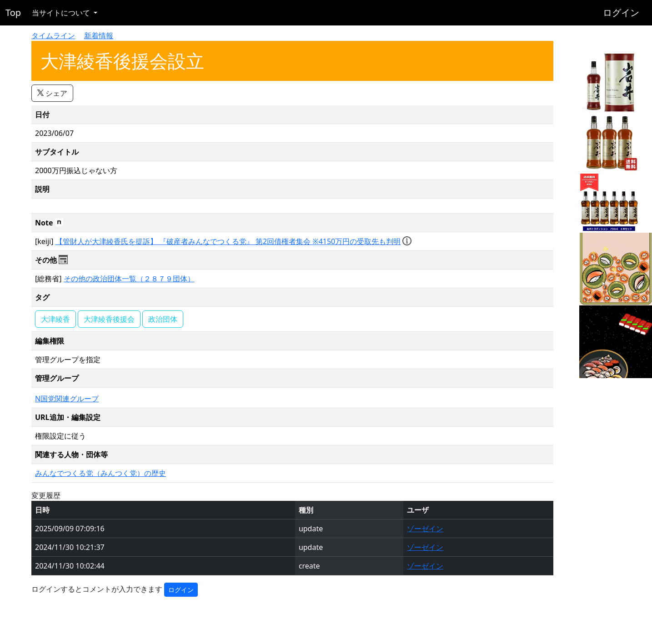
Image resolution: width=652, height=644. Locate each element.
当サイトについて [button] (62, 13)
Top (13, 12)
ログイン (621, 12)
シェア (52, 93)
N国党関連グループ (67, 399)
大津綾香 (55, 319)
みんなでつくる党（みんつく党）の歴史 (100, 473)
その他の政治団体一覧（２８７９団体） (129, 279)
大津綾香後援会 (109, 319)
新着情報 (99, 35)
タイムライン (53, 35)
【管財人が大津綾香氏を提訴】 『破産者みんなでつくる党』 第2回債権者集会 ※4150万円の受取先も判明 (228, 241)
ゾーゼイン (425, 529)
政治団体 (163, 319)
